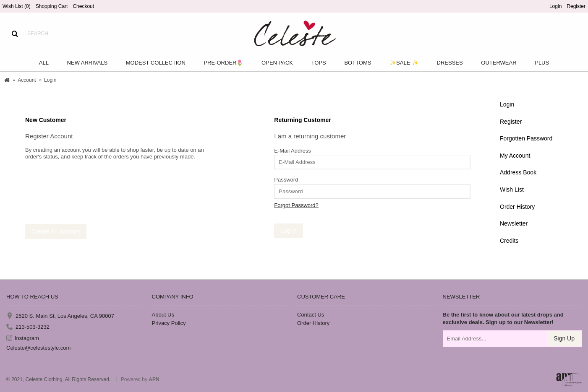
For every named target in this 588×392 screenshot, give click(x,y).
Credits (509, 241)
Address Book (518, 172)
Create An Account (56, 231)
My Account (515, 156)
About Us (163, 315)
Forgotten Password (526, 138)
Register (511, 122)
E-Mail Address (292, 151)
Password (286, 180)
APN (154, 379)
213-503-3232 (28, 327)
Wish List (512, 190)
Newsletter (514, 223)
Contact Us (311, 315)
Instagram (23, 338)
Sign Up (564, 338)
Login (507, 104)
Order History (517, 207)
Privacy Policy (169, 323)
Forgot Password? (296, 205)
